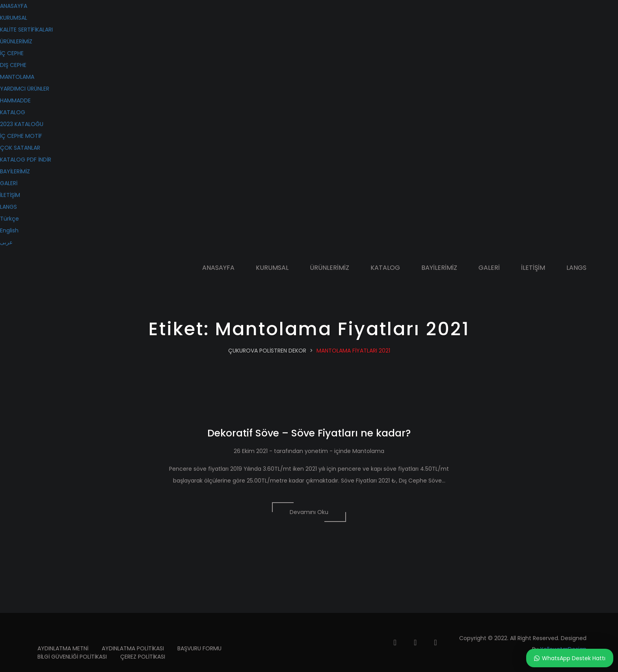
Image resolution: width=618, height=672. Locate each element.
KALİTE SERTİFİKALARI (26, 30)
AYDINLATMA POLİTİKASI (133, 648)
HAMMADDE (15, 100)
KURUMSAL (14, 18)
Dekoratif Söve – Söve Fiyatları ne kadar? (309, 433)
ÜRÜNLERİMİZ (16, 41)
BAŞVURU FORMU (199, 648)
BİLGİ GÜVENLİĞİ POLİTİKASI (72, 657)
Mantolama (368, 451)
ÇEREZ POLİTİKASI (143, 657)
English (9, 230)
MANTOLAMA (17, 77)
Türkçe (9, 219)
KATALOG (13, 112)
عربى (6, 242)
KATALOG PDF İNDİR (26, 160)
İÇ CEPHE (12, 53)
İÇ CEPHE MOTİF (21, 136)
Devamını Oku (309, 512)
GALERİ (9, 183)
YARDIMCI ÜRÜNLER (25, 89)
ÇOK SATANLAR (20, 148)
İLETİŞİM (10, 195)
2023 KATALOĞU (22, 124)
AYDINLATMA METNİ (63, 648)
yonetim (316, 451)
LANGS (8, 207)
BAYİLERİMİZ (15, 171)
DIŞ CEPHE (13, 65)
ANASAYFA (14, 6)
